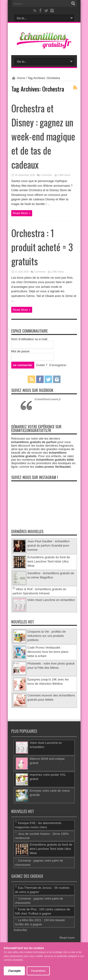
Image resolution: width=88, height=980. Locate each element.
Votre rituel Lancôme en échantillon (51, 600)
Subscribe (20, 930)
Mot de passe (20, 351)
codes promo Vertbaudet (53, 467)
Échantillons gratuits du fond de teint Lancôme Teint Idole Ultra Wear (49, 561)
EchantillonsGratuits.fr (48, 399)
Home (21, 78)
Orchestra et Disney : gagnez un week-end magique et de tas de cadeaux (43, 136)
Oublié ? (42, 365)
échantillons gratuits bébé (55, 460)
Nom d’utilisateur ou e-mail (29, 339)
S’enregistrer (58, 365)
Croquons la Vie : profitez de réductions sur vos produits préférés (47, 636)
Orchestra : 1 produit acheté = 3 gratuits (42, 247)
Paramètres (38, 971)
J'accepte (14, 971)
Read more (67, 938)
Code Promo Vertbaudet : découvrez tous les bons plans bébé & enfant (48, 652)
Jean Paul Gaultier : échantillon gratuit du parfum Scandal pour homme (49, 545)
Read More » (22, 213)
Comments (46, 175)
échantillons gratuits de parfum (34, 442)
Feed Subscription (75, 87)
